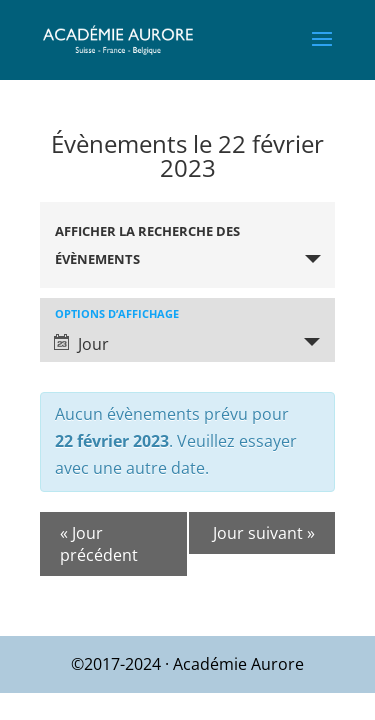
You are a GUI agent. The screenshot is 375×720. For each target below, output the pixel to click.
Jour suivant (264, 533)
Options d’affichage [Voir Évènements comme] (117, 313)
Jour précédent (99, 544)
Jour (81, 344)
